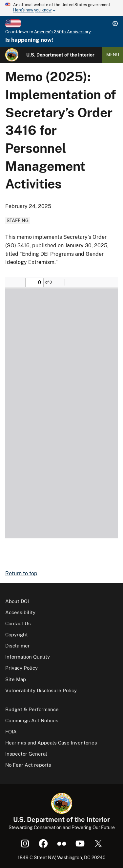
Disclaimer (18, 646)
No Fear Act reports (28, 765)
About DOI (17, 601)
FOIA (11, 732)
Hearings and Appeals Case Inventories (51, 743)
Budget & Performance (32, 709)
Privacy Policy (21, 668)
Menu (113, 55)
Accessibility (20, 612)
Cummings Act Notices (32, 721)
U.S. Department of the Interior (60, 55)
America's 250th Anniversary (62, 32)
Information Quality (28, 657)
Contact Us (18, 623)
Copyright (17, 635)
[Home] (12, 55)
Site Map (16, 679)
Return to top (21, 573)
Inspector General (26, 754)
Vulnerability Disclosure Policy (41, 690)
